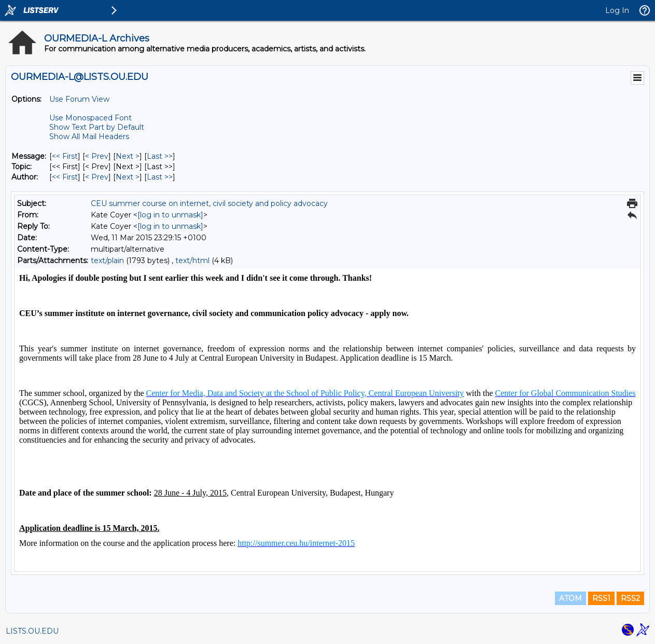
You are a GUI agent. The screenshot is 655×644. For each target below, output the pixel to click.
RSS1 (601, 598)
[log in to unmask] (170, 215)
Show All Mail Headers (89, 136)
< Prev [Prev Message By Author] (97, 177)
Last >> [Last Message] (160, 156)
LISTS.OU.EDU (32, 631)
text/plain (107, 261)
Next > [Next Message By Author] (128, 177)
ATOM (570, 598)
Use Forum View (79, 99)
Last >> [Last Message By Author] (160, 177)
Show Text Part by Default (97, 127)
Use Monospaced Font (90, 118)
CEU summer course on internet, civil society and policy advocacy (209, 203)
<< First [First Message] (65, 156)
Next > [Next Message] (128, 156)
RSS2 (630, 598)
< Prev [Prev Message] (97, 156)
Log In (617, 10)
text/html (192, 261)
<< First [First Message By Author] (65, 177)
